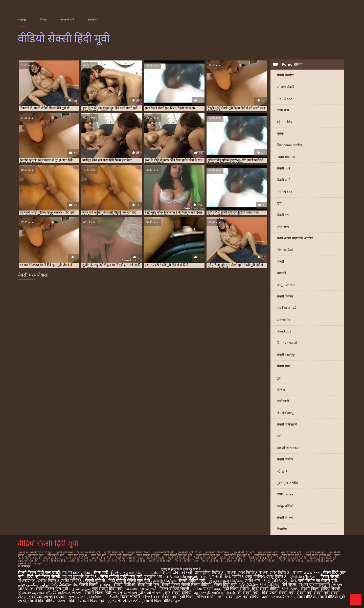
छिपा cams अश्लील (289, 145)
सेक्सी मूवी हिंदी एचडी (160, 561)
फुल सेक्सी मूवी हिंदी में (189, 552)
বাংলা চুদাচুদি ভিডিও (80, 576)
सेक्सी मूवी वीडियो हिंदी (54, 561)
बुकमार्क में (93, 19)
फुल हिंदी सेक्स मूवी (291, 552)
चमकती (281, 273)
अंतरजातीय (283, 320)
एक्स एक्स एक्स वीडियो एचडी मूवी (35, 552)
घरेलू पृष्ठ (22, 19)
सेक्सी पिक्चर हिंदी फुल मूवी (178, 555)
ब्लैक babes (285, 494)
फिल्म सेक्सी (330, 576)
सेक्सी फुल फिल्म (53, 558)
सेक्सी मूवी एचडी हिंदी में (232, 558)
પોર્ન (293, 581)
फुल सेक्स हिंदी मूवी (164, 552)
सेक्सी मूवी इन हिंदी (102, 558)
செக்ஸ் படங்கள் (104, 597)
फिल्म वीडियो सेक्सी (175, 589)
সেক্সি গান (253, 581)
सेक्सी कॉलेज (285, 459)
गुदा (279, 378)
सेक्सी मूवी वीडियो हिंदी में (83, 561)
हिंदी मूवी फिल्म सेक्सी (43, 576)
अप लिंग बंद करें (287, 308)
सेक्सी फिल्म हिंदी (98, 593)
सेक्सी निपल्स (285, 518)
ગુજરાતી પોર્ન (219, 576)
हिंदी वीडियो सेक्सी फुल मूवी (130, 581)
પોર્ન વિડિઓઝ (276, 581)
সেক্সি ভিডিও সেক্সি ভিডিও (60, 581)
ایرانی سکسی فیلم (33, 585)
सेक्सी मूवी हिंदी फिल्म (187, 561)
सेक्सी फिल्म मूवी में (292, 555)
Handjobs (284, 331)
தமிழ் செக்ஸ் (165, 581)
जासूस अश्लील (286, 285)
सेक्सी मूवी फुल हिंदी (28, 561)
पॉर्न (221, 597)
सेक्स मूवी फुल (148, 585)
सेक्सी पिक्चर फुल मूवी (148, 555)
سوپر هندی (81, 589)
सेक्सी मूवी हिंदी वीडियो (291, 561)
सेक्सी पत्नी (283, 180)
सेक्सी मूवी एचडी (155, 558)
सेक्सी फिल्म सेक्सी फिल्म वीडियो (187, 585)
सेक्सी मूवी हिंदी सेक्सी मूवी (321, 561)
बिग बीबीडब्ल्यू (285, 413)
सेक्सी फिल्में (88, 585)
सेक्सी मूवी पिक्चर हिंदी (261, 558)
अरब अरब (283, 227)
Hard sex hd (286, 157)
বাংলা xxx (151, 597)
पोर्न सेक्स (289, 585)
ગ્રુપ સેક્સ (77, 597)
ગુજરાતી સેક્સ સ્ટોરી (125, 601)
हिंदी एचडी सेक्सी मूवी (278, 593)
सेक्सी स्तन (283, 366)
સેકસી (77, 593)
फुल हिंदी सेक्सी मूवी (315, 552)
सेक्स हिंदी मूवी (99, 555)
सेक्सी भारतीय (285, 75)
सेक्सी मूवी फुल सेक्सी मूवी (323, 558)
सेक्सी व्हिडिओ (124, 585)
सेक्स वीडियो (306, 597)
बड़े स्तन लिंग (284, 122)
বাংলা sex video (77, 572)
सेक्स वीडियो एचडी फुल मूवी (121, 576)
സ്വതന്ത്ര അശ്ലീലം (186, 576)
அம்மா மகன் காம (278, 597)
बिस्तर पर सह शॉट (288, 343)
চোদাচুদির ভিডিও (209, 572)
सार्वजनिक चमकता (288, 448)
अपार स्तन (283, 110)
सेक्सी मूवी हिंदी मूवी (212, 561)
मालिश (281, 390)
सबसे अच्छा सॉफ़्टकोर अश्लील (295, 238)
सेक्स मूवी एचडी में (78, 555)
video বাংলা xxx (206, 589)
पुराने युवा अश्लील (287, 483)
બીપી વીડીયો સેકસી (176, 572)
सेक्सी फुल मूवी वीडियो (77, 558)
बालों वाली (283, 401)
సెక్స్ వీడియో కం (64, 585)
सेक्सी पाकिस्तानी (287, 424)
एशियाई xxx (285, 99)
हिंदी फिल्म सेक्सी (236, 589)
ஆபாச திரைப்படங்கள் (214, 593)
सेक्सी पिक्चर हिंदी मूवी (208, 555)
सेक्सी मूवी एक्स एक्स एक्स (129, 558)
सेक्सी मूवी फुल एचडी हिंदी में (291, 558)
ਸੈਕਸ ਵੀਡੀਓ (130, 597)
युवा (279, 203)
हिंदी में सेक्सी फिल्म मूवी (87, 601)
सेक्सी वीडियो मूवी (192, 581)
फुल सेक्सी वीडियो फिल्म (217, 552)
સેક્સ (115, 572)
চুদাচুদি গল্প (154, 576)
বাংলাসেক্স (27, 581)
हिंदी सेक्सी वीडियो (266, 589)
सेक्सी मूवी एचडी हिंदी (205, 558)
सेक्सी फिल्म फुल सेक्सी (266, 555)
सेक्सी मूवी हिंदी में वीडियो (262, 561)
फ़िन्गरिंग (282, 529)
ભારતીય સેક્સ (125, 593)
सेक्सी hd (283, 215)
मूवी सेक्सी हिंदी (36, 555)
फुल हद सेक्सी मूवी (268, 552)
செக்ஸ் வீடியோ (304, 576)
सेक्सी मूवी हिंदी (137, 561)
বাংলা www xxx (307, 572)
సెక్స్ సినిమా (248, 585)
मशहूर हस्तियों (285, 506)
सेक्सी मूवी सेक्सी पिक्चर (112, 561)
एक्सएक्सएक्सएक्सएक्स (47, 597)
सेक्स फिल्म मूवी (56, 555)
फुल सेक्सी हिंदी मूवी (244, 552)
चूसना (280, 133)
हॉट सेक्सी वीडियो (178, 593)
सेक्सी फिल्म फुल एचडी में (237, 555)
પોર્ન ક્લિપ (290, 589)
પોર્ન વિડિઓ (270, 585)
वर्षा (279, 436)
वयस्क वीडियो (67, 19)
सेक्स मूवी (101, 572)
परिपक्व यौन (206, 597)
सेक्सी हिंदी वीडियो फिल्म (47, 601)
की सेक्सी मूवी (248, 593)
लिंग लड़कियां (285, 250)
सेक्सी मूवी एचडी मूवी (179, 558)
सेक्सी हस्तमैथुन (286, 355)
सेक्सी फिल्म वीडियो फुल (318, 555)
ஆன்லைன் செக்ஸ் (225, 581)
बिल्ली (280, 261)
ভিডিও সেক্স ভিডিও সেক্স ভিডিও (260, 576)
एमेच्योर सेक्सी (285, 87)
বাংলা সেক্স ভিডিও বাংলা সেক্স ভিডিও (259, 572)
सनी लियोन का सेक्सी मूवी (318, 581)
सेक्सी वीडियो (96, 581)
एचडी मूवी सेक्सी (65, 552)
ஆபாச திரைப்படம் (139, 572)
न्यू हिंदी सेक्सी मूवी (113, 552)
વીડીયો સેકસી (151, 593)
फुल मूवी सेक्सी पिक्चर (138, 552)
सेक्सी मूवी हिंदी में (236, 561)
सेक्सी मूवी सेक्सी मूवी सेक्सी (318, 593)
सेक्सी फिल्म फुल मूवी (52, 589)
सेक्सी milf (283, 168)
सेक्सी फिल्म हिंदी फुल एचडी (39, 572)
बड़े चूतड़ (282, 471)
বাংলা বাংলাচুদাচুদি (315, 585)
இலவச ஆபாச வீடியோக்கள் (44, 593)
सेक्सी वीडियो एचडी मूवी (30, 563)
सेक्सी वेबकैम (285, 296)
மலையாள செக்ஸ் (141, 589)
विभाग (43, 19)
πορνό (106, 585)
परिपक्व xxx (285, 192)
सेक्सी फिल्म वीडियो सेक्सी (321, 589)
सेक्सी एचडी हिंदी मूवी (121, 555)
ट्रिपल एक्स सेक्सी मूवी (89, 552)
